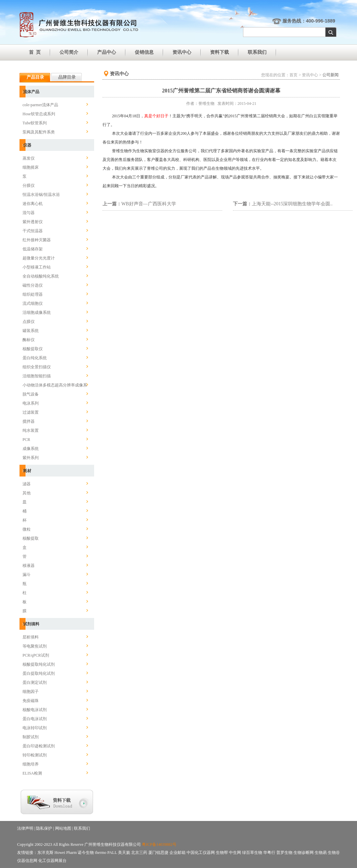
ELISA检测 (32, 773)
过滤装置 (31, 412)
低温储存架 (33, 249)
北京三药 (139, 853)
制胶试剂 (31, 737)
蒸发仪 (29, 158)
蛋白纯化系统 (35, 358)
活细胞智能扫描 (37, 376)
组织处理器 (33, 294)
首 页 (35, 52)
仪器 (27, 145)
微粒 (27, 529)
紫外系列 (31, 458)
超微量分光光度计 (39, 258)
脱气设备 (31, 394)
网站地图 (63, 828)
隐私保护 (44, 828)
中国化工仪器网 (201, 853)
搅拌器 (29, 421)
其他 (27, 493)
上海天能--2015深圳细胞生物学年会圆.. (292, 204)
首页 (293, 75)
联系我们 (257, 52)
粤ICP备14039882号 (159, 844)
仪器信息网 (27, 861)
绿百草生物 (252, 853)
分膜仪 (29, 185)
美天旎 (124, 853)
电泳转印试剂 (35, 728)
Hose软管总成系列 (39, 114)
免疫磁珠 (31, 701)
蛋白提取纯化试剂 (39, 673)
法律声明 (25, 828)
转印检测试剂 (35, 755)
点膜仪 (29, 322)
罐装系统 (31, 331)
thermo (101, 853)
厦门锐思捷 (158, 853)
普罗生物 (284, 853)
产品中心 (107, 52)
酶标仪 (29, 340)
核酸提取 (31, 538)
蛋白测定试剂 (35, 683)
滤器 (27, 484)
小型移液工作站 (37, 267)
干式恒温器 (33, 231)
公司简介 (69, 52)
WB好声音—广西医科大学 (149, 204)
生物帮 (222, 853)
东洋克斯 (45, 853)
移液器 (29, 566)
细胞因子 (31, 692)
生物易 (321, 853)
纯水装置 (31, 430)
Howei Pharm (66, 853)
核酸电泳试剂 (35, 710)
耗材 (27, 471)
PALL (112, 853)
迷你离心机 (33, 204)
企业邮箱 (177, 853)
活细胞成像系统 (37, 313)
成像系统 (31, 449)
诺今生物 (86, 853)
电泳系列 (31, 403)
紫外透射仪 (33, 222)
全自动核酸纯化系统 (41, 276)
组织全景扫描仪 (37, 367)
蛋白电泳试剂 (35, 719)
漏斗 (27, 575)
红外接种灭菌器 (37, 240)
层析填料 (31, 637)
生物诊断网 (304, 853)
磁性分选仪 (33, 285)
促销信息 (144, 52)
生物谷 (334, 853)
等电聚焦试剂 (35, 646)
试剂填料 (31, 624)
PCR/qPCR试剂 (36, 655)
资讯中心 (182, 52)
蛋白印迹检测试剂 (39, 746)
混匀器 (29, 213)
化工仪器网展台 (52, 861)
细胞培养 (31, 764)
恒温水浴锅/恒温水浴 (41, 195)
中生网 (235, 853)
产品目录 (35, 77)
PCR (26, 440)
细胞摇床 (31, 167)
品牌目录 (67, 77)
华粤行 (269, 853)
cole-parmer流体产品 (40, 105)
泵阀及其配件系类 (39, 132)
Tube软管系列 (35, 123)
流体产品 (31, 92)
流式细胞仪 (33, 303)
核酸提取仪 (33, 349)
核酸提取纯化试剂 (39, 664)
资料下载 (220, 52)
